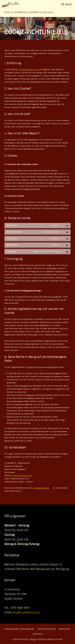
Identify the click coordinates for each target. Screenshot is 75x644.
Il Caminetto (23, 639)
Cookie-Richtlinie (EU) (47, 629)
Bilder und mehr (55, 639)
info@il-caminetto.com (26, 612)
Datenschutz (65, 629)
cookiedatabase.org (41, 488)
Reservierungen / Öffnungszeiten (19, 629)
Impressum (37, 634)
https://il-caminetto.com (29, 70)
